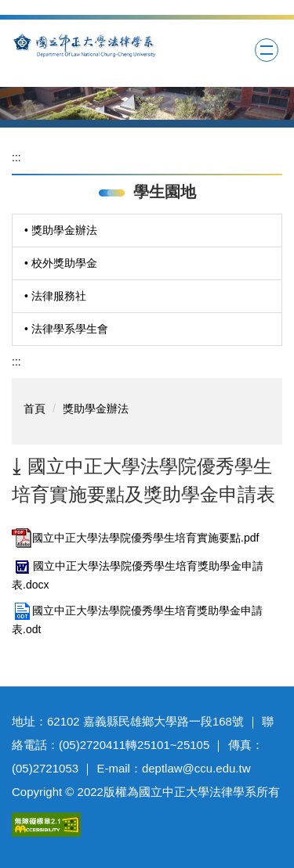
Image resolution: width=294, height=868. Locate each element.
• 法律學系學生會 (66, 329)
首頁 (34, 409)
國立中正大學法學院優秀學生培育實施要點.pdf (135, 538)
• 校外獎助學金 (61, 263)
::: (16, 157)
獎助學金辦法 (96, 409)
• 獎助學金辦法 (61, 230)
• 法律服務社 (55, 296)
